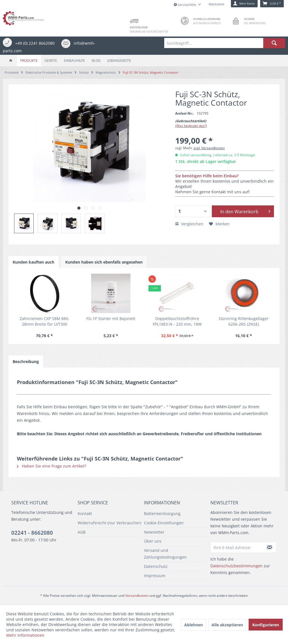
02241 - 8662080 (32, 533)
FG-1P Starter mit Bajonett (111, 318)
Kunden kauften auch (33, 262)
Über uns (153, 541)
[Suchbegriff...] (225, 43)
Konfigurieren (266, 625)
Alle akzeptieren (227, 625)
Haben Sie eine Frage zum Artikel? (51, 466)
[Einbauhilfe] (74, 61)
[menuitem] (225, 43)
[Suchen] (274, 43)
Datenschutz (156, 566)
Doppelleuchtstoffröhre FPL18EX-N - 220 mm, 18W (177, 321)
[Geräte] (51, 61)
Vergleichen (189, 224)
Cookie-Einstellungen (164, 523)
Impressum (155, 576)
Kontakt (85, 513)
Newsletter (154, 532)
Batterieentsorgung (162, 513)
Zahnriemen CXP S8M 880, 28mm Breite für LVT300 (44, 321)
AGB (82, 532)
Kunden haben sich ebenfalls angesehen (104, 262)
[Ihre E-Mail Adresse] (237, 547)
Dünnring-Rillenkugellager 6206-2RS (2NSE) (244, 321)
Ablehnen (193, 625)
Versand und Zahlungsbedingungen (165, 554)
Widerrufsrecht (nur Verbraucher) (109, 523)
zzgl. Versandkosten (209, 148)
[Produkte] (29, 61)
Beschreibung (26, 361)
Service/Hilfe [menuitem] (185, 5)
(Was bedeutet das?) (191, 126)
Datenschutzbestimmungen (237, 566)
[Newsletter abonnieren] (270, 547)
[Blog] (96, 61)
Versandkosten (137, 596)
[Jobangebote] (119, 61)
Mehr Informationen (25, 635)
